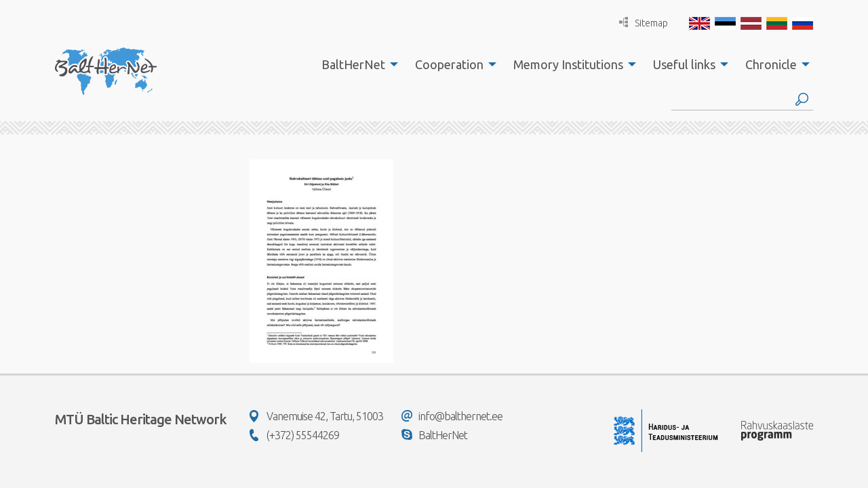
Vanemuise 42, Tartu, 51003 (316, 416)
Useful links (684, 64)
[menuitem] (356, 64)
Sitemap (644, 23)
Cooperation (449, 64)
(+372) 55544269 (294, 435)
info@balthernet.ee (452, 416)
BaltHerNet (353, 64)
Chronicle (771, 64)
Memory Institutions (568, 64)
